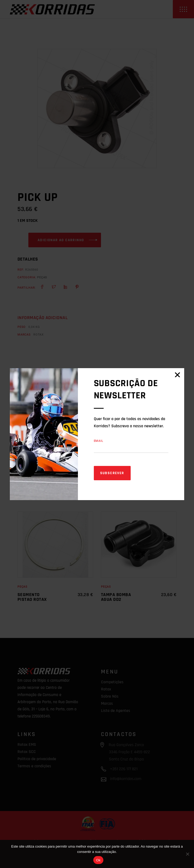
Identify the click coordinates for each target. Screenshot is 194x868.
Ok (98, 860)
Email (99, 441)
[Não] (187, 854)
